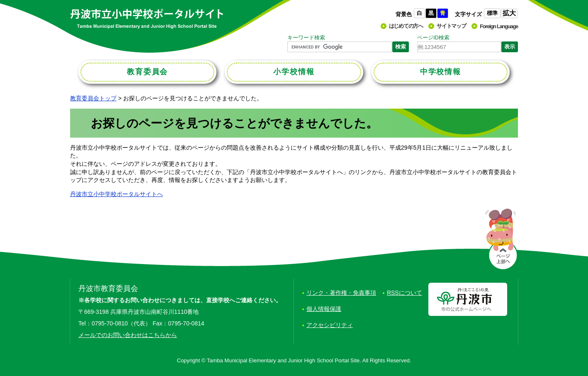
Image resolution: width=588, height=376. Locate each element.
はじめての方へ (406, 26)
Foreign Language (499, 26)
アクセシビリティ (330, 325)
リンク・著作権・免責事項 (341, 293)
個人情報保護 (324, 309)
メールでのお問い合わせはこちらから (128, 335)
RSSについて (405, 293)
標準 (492, 13)
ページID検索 (433, 38)
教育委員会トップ (93, 98)
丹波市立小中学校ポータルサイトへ (117, 194)
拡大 (509, 13)
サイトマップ (451, 26)
